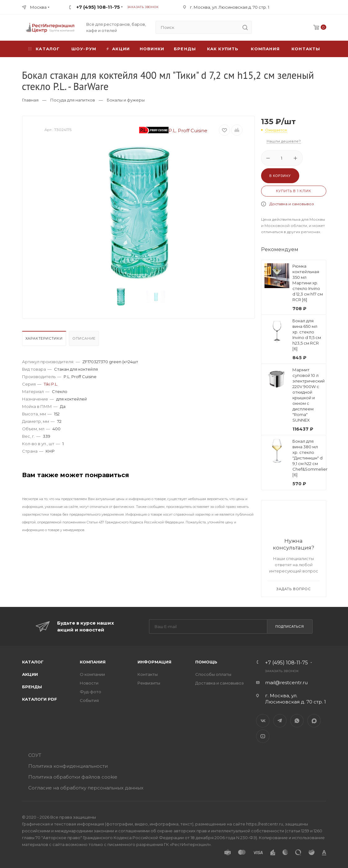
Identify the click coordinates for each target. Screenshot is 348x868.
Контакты (306, 49)
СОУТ (35, 755)
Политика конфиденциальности (68, 766)
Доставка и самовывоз (292, 204)
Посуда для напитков (73, 100)
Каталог (33, 662)
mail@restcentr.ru (286, 683)
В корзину (280, 176)
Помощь (206, 662)
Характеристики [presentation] (44, 338)
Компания (265, 49)
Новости (89, 683)
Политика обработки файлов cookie (73, 777)
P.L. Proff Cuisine (173, 131)
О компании (92, 674)
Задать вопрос (293, 589)
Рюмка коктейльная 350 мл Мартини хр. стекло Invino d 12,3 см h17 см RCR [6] (308, 283)
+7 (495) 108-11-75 (98, 7)
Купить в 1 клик (294, 191)
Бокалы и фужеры (126, 100)
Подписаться (290, 626)
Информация (154, 662)
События (89, 700)
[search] (245, 27)
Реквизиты (149, 683)
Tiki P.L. (51, 384)
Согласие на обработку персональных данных (86, 788)
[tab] (45, 340)
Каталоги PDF (40, 699)
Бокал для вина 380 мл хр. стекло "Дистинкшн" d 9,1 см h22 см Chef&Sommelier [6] (310, 458)
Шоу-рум (84, 49)
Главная (30, 100)
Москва (38, 7)
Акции (30, 674)
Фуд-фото (90, 692)
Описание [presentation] (84, 338)
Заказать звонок (143, 7)
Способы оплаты (213, 674)
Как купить (223, 49)
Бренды (185, 49)
